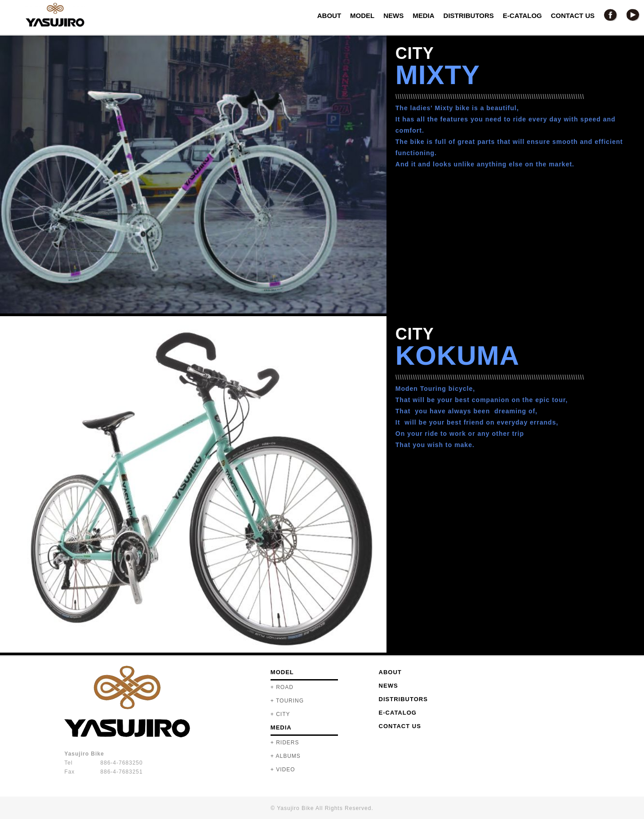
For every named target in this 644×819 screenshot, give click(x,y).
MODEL (362, 16)
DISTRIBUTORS (469, 16)
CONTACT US (573, 16)
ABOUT (329, 16)
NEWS (393, 16)
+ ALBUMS (286, 756)
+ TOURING (287, 701)
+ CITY (280, 714)
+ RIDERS (285, 743)
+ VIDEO (283, 770)
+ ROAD (282, 687)
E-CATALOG (522, 16)
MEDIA (423, 16)
